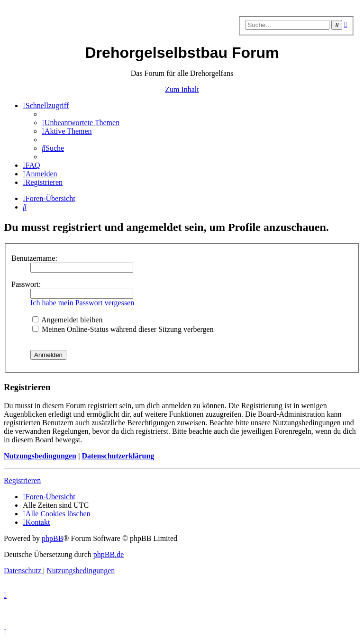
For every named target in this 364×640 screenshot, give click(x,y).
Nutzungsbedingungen (40, 456)
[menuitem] (81, 123)
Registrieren (22, 480)
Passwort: (26, 284)
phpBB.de (109, 554)
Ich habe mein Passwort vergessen (82, 303)
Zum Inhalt (182, 89)
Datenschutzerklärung (118, 456)
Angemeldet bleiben (67, 320)
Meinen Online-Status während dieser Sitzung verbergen (123, 329)
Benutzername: (34, 258)
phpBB (52, 538)
